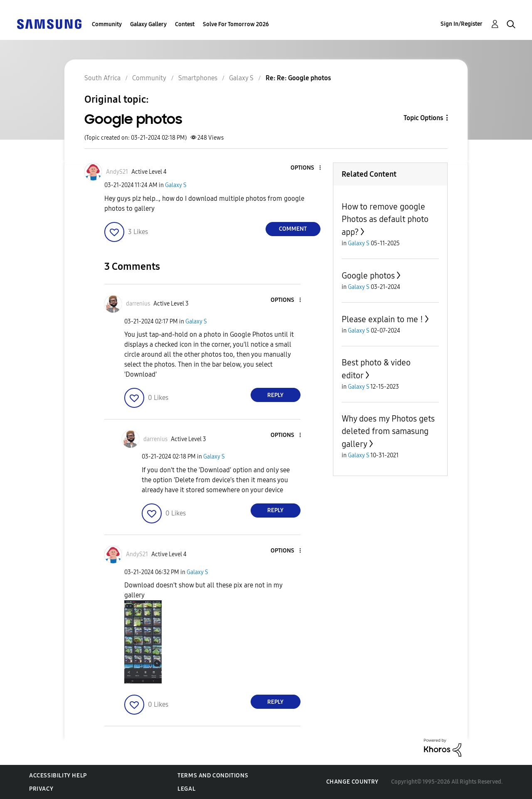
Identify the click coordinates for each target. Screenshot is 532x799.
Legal (186, 789)
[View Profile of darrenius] (138, 304)
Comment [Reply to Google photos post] (293, 229)
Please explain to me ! (382, 319)
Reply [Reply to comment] (275, 395)
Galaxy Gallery (148, 24)
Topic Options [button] (423, 118)
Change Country (352, 782)
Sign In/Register (462, 24)
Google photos (368, 276)
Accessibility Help (58, 776)
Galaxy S (176, 185)
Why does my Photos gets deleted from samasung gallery (388, 431)
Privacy (41, 789)
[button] (306, 168)
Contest (185, 24)
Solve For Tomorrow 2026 (236, 24)
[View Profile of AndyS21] (117, 172)
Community (107, 24)
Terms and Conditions (213, 776)
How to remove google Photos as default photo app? (385, 219)
